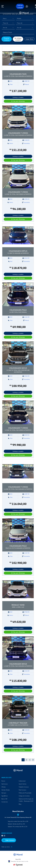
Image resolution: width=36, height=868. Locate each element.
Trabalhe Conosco (24, 787)
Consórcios (5, 802)
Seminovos (5, 784)
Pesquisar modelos (7, 39)
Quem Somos (23, 784)
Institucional (22, 781)
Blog (20, 804)
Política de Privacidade (25, 793)
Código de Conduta (24, 796)
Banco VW (4, 799)
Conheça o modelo (18, 97)
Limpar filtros (29, 39)
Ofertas (4, 787)
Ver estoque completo (18, 39)
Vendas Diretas (6, 790)
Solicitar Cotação (20, 6)
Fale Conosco (22, 790)
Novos (3, 781)
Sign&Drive (5, 796)
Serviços (4, 793)
